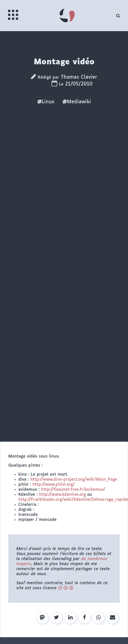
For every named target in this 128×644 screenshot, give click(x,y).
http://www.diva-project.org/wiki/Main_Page (74, 480)
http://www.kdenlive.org (62, 495)
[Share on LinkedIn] (70, 618)
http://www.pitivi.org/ (54, 485)
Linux (46, 102)
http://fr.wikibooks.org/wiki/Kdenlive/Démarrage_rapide (73, 500)
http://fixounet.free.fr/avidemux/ (73, 490)
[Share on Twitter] (56, 618)
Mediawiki (77, 102)
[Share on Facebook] (84, 618)
